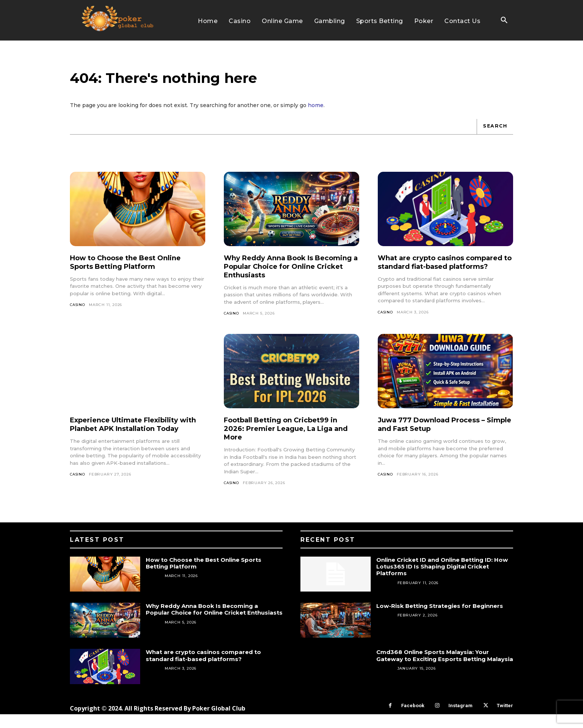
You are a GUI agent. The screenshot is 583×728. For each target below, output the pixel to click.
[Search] (494, 132)
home (316, 111)
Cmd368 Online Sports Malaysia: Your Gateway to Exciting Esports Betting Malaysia (436, 673)
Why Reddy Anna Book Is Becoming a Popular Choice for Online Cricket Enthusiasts (286, 272)
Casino (78, 311)
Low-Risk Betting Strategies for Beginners (444, 620)
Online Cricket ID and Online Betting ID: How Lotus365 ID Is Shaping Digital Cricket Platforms (445, 580)
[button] (504, 20)
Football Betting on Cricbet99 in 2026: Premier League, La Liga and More (287, 442)
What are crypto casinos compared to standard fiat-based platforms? (444, 272)
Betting (385, 597)
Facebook (413, 720)
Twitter (505, 720)
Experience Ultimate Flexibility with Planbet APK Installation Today (131, 442)
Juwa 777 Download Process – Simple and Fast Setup (438, 438)
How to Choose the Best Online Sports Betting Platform (132, 268)
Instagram (460, 720)
